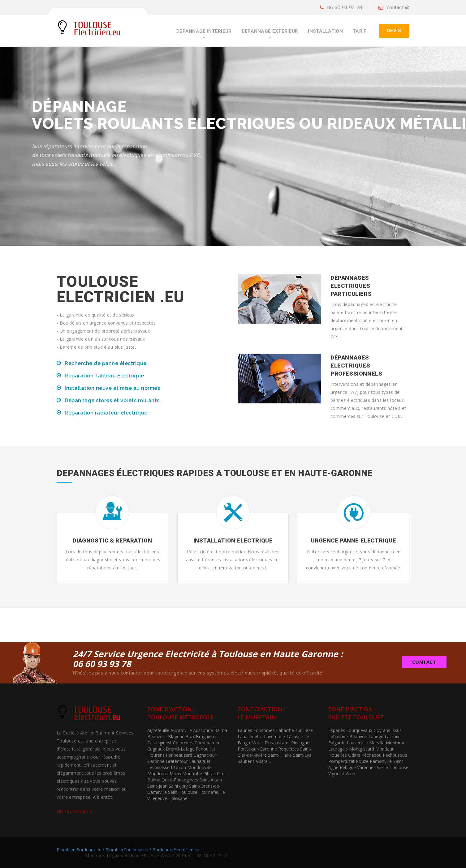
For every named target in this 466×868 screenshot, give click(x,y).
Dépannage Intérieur (204, 31)
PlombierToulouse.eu (127, 850)
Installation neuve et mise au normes (112, 388)
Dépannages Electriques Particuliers (351, 286)
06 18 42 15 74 (212, 855)
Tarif (360, 31)
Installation (325, 31)
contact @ (398, 8)
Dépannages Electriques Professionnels (356, 366)
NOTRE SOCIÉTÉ (74, 811)
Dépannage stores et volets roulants (112, 400)
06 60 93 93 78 (345, 8)
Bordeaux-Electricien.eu (176, 850)
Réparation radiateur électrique (106, 413)
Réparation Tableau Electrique (104, 376)
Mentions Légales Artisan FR (116, 855)
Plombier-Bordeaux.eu (79, 850)
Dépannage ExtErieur (270, 31)
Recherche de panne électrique (106, 363)
